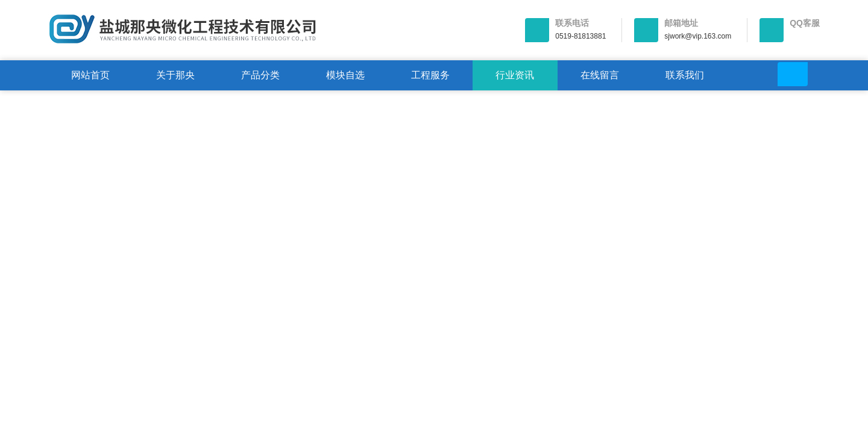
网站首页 (90, 75)
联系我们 (685, 75)
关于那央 (175, 75)
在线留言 (600, 75)
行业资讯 (515, 75)
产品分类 (260, 75)
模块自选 (345, 75)
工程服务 (430, 75)
